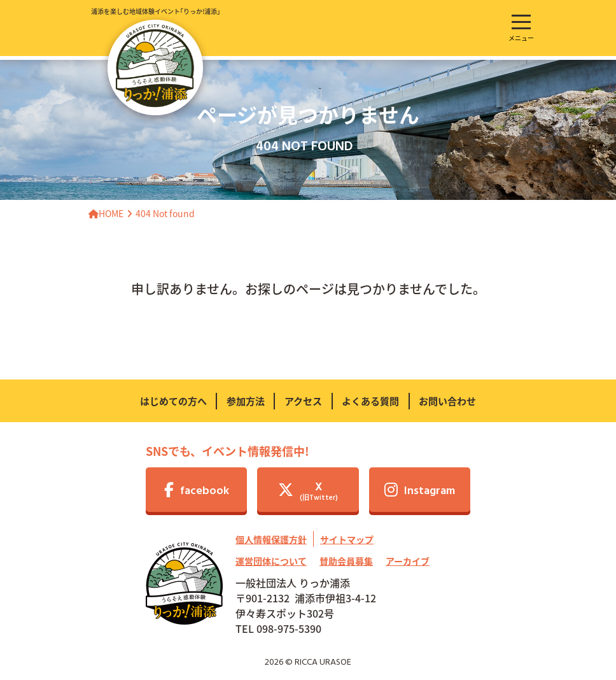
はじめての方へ (173, 401)
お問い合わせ (447, 401)
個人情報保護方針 (271, 539)
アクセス (303, 401)
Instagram (420, 491)
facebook (197, 491)
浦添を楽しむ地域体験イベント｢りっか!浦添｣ (156, 61)
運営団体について (271, 561)
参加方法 (246, 401)
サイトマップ (347, 539)
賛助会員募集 (346, 561)
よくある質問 (370, 401)
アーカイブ (408, 561)
